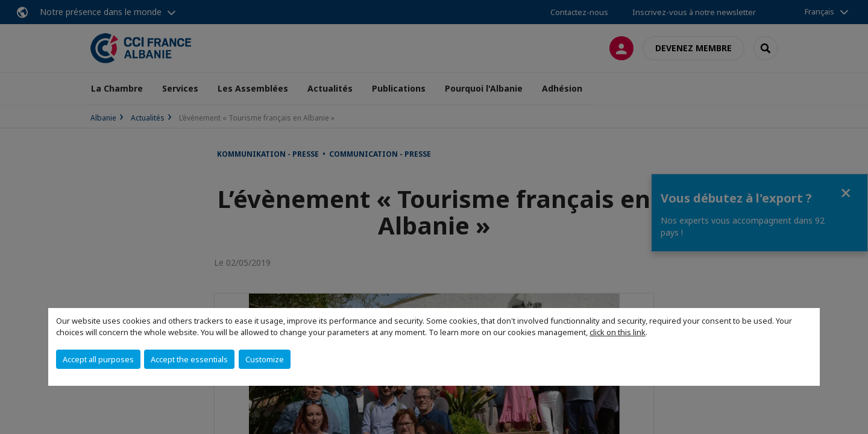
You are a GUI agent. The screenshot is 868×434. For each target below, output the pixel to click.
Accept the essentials (189, 359)
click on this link (618, 332)
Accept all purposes (98, 359)
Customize (265, 359)
